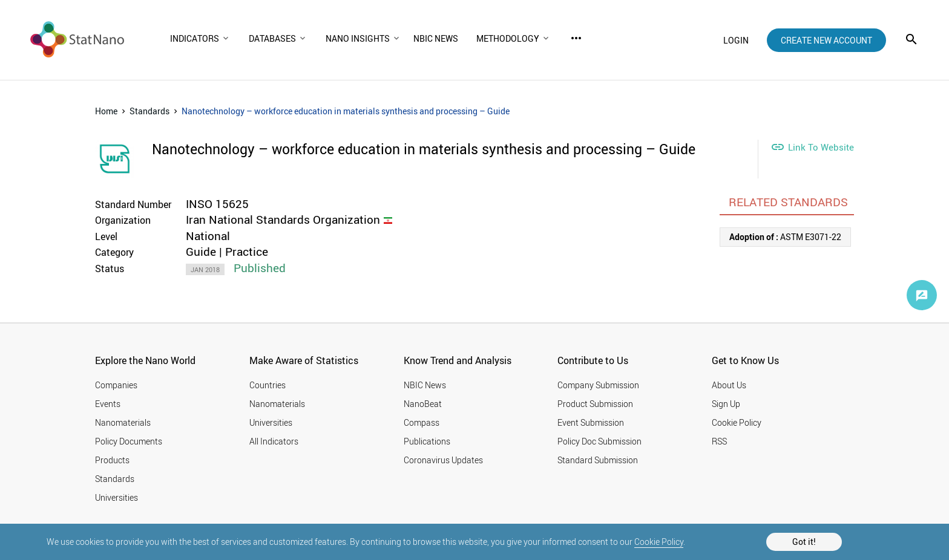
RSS (719, 441)
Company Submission (598, 385)
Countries (268, 385)
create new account (826, 40)
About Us (729, 385)
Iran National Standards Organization (283, 220)
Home (106, 111)
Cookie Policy (659, 542)
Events (108, 404)
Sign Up (726, 404)
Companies (116, 385)
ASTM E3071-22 (785, 237)
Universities (117, 497)
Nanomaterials (123, 422)
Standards (149, 111)
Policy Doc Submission (599, 441)
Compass (422, 422)
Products (112, 460)
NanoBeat (423, 404)
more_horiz (576, 38)
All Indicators (274, 441)
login (736, 40)
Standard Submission (598, 460)
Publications (427, 441)
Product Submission (595, 404)
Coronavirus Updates (443, 460)
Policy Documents (129, 441)
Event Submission (591, 422)
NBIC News (425, 385)
